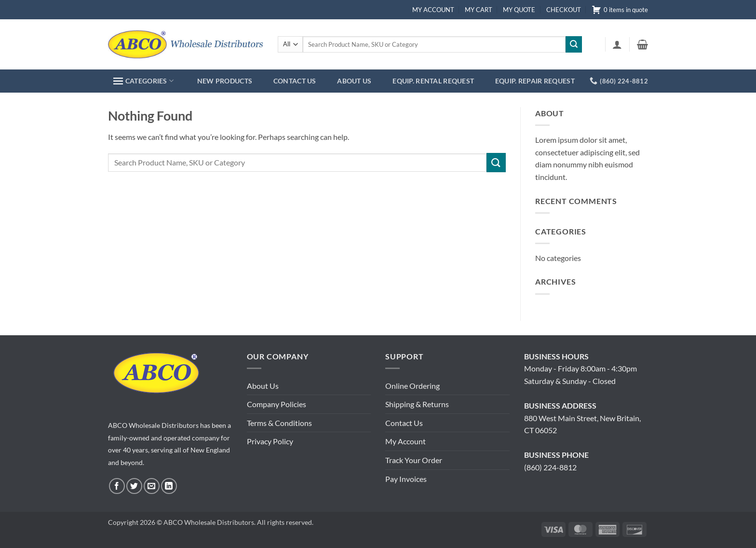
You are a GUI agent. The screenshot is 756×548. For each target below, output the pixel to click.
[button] (617, 44)
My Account (405, 441)
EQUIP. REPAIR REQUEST (535, 81)
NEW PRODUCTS (225, 81)
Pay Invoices (406, 479)
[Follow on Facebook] (117, 486)
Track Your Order (414, 460)
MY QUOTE (519, 10)
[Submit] (574, 44)
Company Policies (277, 404)
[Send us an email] (152, 486)
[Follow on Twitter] (134, 486)
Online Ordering (412, 386)
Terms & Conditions (279, 423)
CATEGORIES (143, 81)
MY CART (479, 10)
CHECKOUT (564, 10)
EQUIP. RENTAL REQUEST (433, 81)
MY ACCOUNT (433, 10)
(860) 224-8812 (550, 467)
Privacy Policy (270, 441)
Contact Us (404, 423)
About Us (263, 386)
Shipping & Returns (417, 404)
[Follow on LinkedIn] (169, 486)
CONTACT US (295, 81)
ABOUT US (354, 81)
